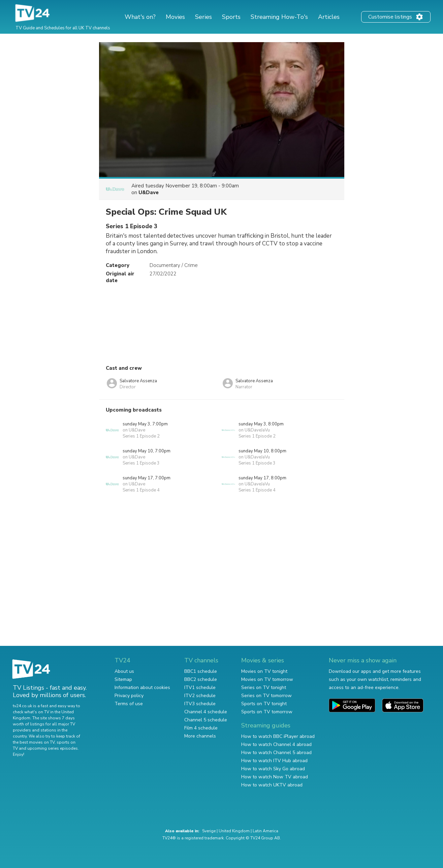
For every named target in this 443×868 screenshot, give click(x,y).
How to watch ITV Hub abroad (274, 761)
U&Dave (149, 192)
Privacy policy (129, 696)
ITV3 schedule (200, 704)
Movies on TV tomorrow (267, 679)
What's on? (140, 17)
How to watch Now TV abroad (275, 777)
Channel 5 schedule (206, 720)
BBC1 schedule (201, 671)
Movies (175, 17)
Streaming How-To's (279, 17)
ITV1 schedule (200, 687)
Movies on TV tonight (264, 671)
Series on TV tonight (264, 687)
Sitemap (123, 679)
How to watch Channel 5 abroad (276, 753)
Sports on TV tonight (264, 704)
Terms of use (129, 704)
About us (124, 671)
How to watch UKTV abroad (272, 785)
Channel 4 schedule (206, 712)
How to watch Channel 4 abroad (276, 744)
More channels (200, 736)
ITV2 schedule (200, 696)
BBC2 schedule (201, 679)
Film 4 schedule (201, 728)
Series (203, 17)
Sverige (209, 831)
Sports (231, 17)
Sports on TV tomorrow (267, 712)
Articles (329, 17)
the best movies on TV (34, 742)
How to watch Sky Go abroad (273, 769)
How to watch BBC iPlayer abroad (278, 736)
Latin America (265, 831)
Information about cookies (142, 687)
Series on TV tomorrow (266, 696)
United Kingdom (234, 831)
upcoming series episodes (53, 748)
